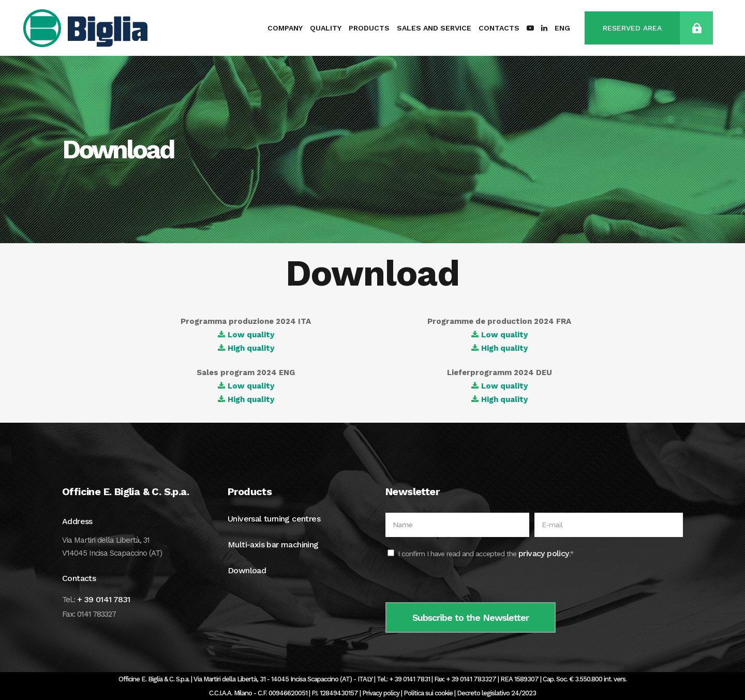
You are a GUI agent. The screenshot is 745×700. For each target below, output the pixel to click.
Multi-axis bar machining (273, 545)
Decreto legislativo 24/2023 (496, 693)
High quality (251, 348)
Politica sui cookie (428, 693)
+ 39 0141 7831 (104, 599)
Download (247, 570)
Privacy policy (381, 693)
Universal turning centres (274, 519)
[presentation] (464, 582)
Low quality (251, 335)
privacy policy (544, 553)
